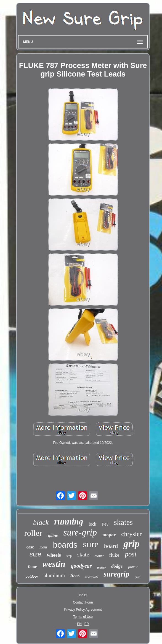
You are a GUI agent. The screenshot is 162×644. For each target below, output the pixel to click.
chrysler (131, 534)
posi (131, 554)
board (111, 546)
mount (99, 556)
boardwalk (92, 577)
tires (75, 575)
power (133, 567)
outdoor (32, 577)
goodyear (81, 566)
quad (137, 577)
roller (33, 533)
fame (33, 567)
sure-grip (80, 532)
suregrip (116, 574)
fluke (114, 555)
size (35, 554)
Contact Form (83, 602)
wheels (54, 555)
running (69, 522)
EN (79, 624)
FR (87, 624)
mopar (109, 535)
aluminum (54, 575)
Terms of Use (83, 617)
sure (91, 544)
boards (65, 545)
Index (83, 595)
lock (92, 524)
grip (131, 544)
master (101, 567)
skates (123, 522)
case (30, 547)
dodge (117, 566)
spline (53, 535)
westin (54, 564)
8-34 (105, 524)
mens (43, 547)
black (41, 522)
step (69, 556)
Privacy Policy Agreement (83, 610)
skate (83, 555)
